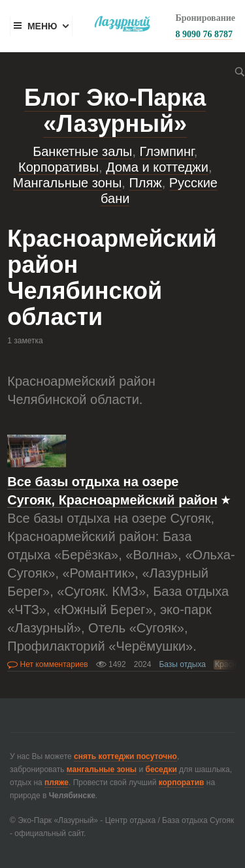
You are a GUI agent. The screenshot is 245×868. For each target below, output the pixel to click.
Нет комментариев (47, 664)
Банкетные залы (82, 151)
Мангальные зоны (68, 183)
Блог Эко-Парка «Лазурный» (115, 111)
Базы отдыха (182, 664)
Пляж (145, 183)
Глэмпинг (167, 151)
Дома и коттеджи (157, 167)
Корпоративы (58, 167)
